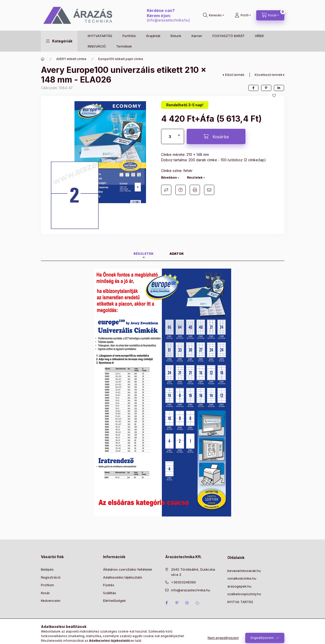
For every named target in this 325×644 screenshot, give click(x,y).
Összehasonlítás (166, 190)
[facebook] (253, 88)
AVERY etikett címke (71, 59)
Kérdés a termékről (181, 190)
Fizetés (109, 585)
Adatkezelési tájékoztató (123, 577)
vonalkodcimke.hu (242, 578)
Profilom (47, 585)
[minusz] (179, 140)
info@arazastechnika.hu (168, 20)
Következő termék (269, 75)
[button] (59, 41)
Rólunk (176, 36)
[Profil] (243, 15)
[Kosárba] (216, 136)
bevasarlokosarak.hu (244, 571)
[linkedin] (279, 88)
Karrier (197, 36)
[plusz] (179, 133)
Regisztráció (51, 577)
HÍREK (259, 36)
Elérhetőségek (114, 601)
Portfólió (129, 36)
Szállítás (110, 593)
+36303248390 (183, 582)
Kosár (45, 593)
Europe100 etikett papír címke (121, 59)
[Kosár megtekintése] (270, 15)
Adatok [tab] (177, 254)
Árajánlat (153, 36)
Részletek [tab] (144, 254)
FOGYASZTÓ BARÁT (229, 36)
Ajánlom (209, 190)
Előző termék (235, 75)
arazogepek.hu (239, 586)
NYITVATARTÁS (100, 36)
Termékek (124, 46)
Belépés (47, 569)
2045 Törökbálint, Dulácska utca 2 (193, 572)
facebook (167, 603)
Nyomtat (195, 190)
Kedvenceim (51, 601)
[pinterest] (266, 88)
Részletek (195, 177)
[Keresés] (214, 15)
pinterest (177, 603)
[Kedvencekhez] (274, 96)
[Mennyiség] (170, 136)
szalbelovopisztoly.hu (244, 594)
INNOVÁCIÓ (97, 46)
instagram (187, 603)
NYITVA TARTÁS (240, 602)
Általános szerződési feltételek (128, 569)
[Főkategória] (43, 59)
